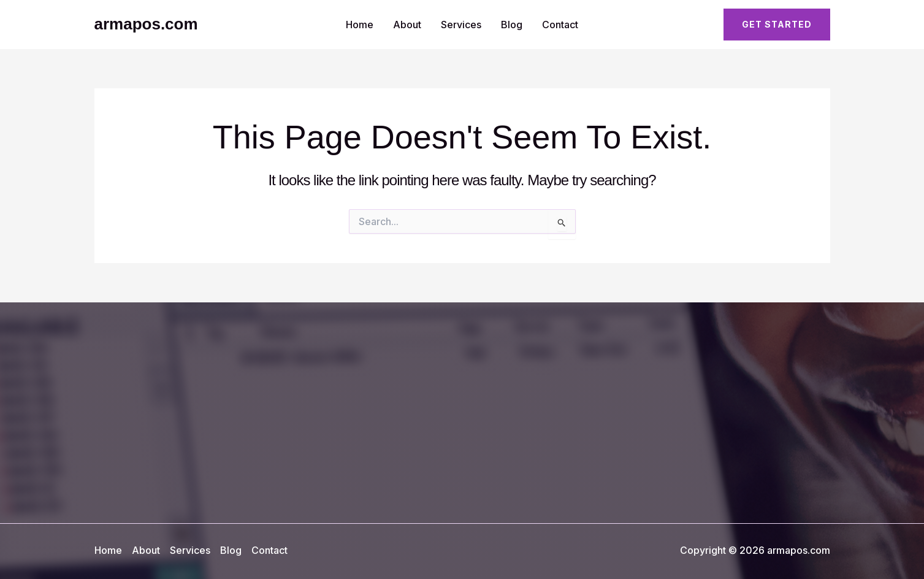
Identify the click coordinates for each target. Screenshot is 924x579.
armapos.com (146, 24)
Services (461, 25)
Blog (512, 25)
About (407, 25)
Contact (560, 25)
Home (360, 25)
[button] (777, 25)
